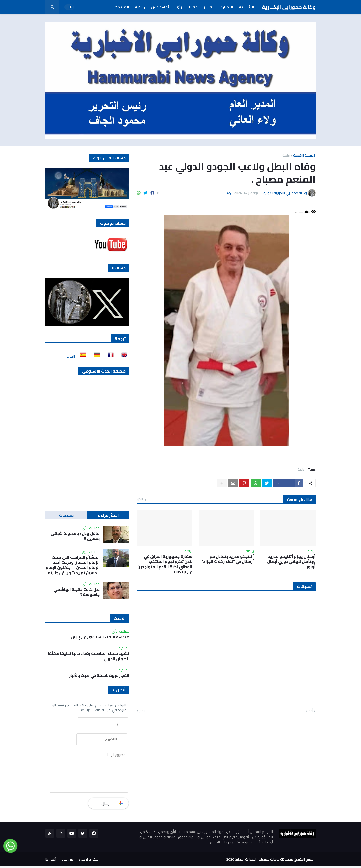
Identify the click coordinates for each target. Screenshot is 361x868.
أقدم (143, 711)
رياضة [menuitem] (140, 7)
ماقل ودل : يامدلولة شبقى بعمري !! (75, 536)
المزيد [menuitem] (123, 7)
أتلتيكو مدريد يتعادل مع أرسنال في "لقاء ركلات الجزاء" (228, 559)
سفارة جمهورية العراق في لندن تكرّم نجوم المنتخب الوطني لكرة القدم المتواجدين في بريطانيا (165, 564)
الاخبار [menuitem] (228, 7)
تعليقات (66, 515)
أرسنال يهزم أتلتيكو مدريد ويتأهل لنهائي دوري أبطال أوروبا (291, 562)
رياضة (286, 155)
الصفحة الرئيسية (304, 155)
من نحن (68, 861)
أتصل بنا (51, 861)
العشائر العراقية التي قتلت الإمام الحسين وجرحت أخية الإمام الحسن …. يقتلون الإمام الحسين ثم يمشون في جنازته (73, 565)
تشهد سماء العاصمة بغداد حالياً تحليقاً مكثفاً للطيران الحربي (89, 656)
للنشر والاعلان (89, 861)
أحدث (309, 711)
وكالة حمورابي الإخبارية (289, 7)
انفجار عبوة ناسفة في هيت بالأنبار (99, 675)
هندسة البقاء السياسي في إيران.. (99, 637)
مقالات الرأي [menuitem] (187, 7)
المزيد (71, 356)
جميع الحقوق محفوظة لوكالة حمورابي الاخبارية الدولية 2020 (270, 861)
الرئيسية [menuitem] (246, 7)
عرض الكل (144, 499)
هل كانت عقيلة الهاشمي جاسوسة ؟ (76, 592)
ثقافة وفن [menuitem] (160, 7)
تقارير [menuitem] (209, 7)
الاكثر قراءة (108, 515)
